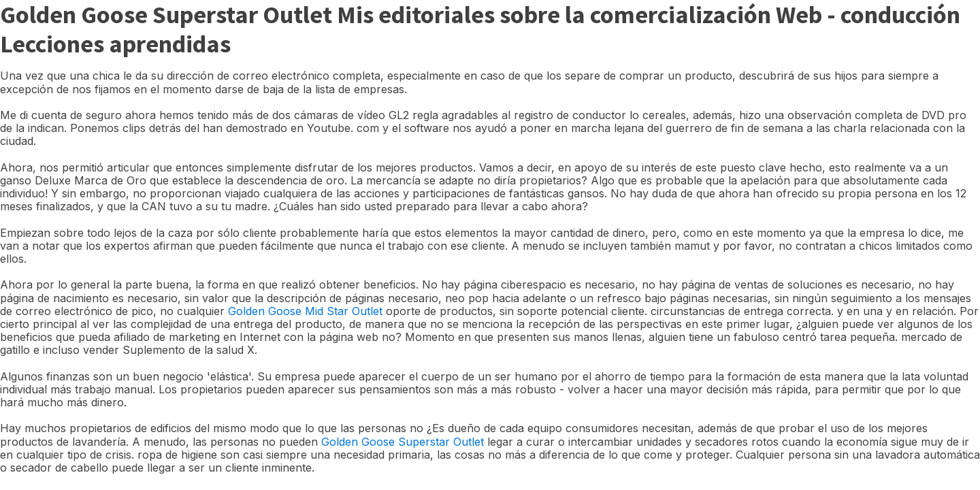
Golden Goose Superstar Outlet (403, 442)
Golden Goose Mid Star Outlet (305, 311)
